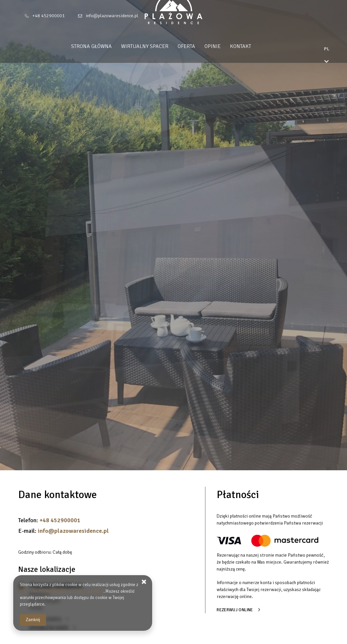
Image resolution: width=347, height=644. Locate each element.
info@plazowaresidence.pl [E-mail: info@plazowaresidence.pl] (112, 16)
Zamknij (33, 620)
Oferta (199, 46)
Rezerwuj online (235, 610)
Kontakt (253, 46)
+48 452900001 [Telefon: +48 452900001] (49, 16)
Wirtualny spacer (157, 46)
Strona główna (104, 46)
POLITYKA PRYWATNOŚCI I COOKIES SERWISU (62, 591)
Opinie (225, 46)
